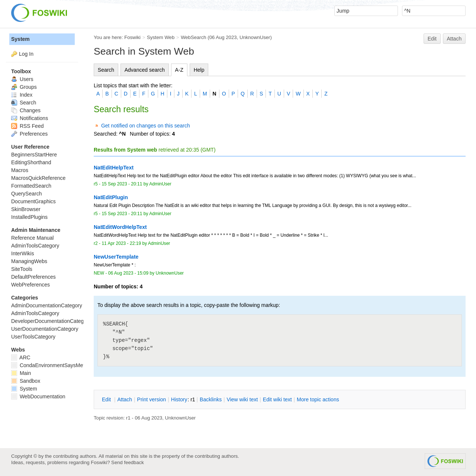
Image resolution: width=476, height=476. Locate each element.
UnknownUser (255, 37)
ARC (21, 357)
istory (179, 399)
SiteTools (22, 269)
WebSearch (194, 37)
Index (22, 95)
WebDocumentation (38, 396)
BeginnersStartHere (34, 155)
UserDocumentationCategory (45, 329)
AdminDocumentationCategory (47, 305)
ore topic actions (318, 399)
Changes (26, 110)
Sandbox (26, 381)
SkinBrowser (26, 209)
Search (106, 70)
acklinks (211, 399)
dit (107, 399)
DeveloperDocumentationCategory (51, 321)
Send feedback (128, 462)
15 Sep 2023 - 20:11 (122, 184)
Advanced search (145, 70)
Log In (26, 54)
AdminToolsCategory (35, 246)
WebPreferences (30, 285)
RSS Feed (27, 126)
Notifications (30, 118)
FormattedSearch (31, 186)
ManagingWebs (29, 261)
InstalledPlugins (29, 217)
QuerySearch (26, 194)
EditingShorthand (31, 162)
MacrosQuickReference (38, 178)
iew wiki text (242, 399)
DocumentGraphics (33, 201)
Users (22, 79)
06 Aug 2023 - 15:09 (128, 273)
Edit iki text (277, 399)
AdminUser (160, 184)
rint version (152, 399)
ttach (125, 399)
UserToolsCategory (33, 337)
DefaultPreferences (33, 277)
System (20, 39)
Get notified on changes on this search (146, 126)
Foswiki (132, 37)
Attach (454, 39)
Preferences (29, 134)
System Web (161, 37)
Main (21, 373)
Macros (20, 170)
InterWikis (22, 253)
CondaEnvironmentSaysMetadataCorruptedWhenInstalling (83, 365)
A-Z (179, 70)
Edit (432, 39)
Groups (24, 87)
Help (199, 70)
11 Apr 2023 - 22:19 (121, 243)
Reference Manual (32, 238)
